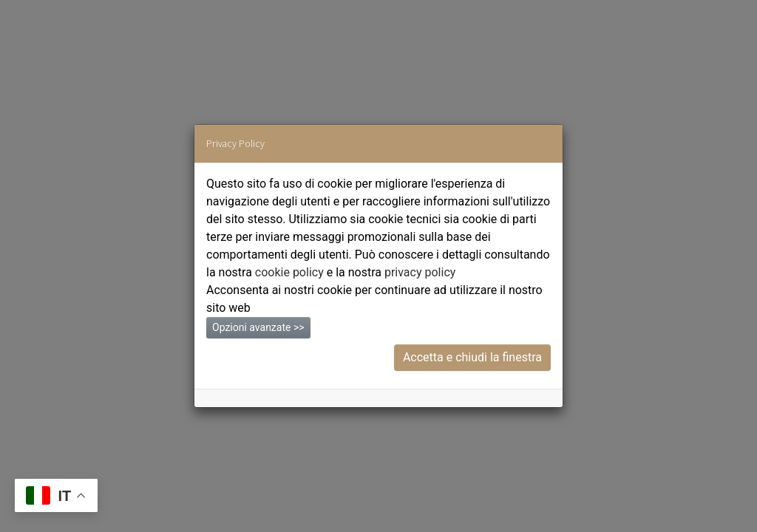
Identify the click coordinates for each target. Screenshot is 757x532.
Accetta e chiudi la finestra (472, 357)
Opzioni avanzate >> (258, 327)
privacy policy (420, 272)
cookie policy (289, 272)
